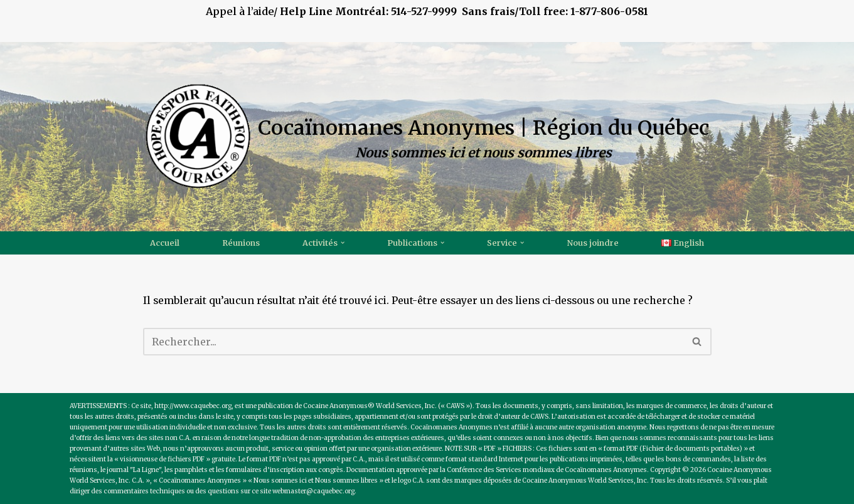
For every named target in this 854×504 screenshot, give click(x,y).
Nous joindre (593, 243)
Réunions (241, 243)
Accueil (165, 243)
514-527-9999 (454, 11)
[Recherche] (413, 342)
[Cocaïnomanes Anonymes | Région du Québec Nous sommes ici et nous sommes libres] (427, 136)
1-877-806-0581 (609, 11)
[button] (343, 243)
